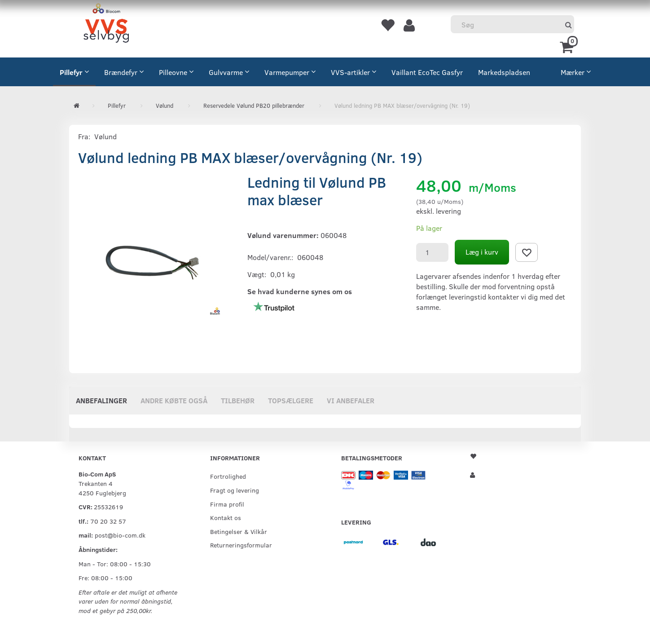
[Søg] (569, 24)
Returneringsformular (241, 545)
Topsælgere (291, 400)
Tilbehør (238, 400)
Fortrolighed (228, 476)
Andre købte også (174, 400)
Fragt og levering (235, 490)
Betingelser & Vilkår (239, 531)
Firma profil (227, 504)
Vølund (105, 136)
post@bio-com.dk (120, 535)
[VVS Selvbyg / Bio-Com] (106, 24)
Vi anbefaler (351, 400)
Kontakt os (226, 517)
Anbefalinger (101, 400)
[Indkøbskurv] (568, 46)
